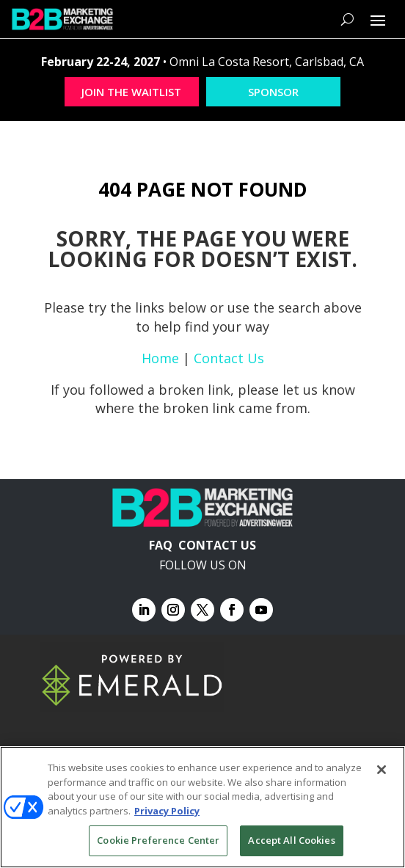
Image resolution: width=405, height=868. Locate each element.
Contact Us (229, 358)
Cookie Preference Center (158, 840)
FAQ (161, 545)
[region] (202, 807)
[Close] (382, 770)
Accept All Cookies (291, 840)
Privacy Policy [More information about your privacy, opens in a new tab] (167, 811)
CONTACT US (217, 545)
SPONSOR (273, 92)
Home (160, 358)
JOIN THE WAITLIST (131, 92)
